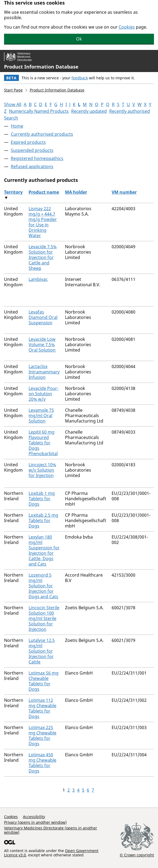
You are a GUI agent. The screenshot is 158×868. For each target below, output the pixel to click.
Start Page (13, 90)
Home (17, 126)
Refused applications (32, 166)
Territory (13, 192)
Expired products (28, 142)
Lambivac (38, 279)
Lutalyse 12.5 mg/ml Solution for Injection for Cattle (42, 651)
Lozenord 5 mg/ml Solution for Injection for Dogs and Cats (43, 586)
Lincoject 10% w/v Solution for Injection (42, 470)
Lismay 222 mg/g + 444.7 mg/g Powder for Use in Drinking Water (43, 222)
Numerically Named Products (39, 111)
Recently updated (89, 111)
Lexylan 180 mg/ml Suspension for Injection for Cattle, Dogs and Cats (44, 550)
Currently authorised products (42, 134)
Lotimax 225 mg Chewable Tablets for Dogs (42, 736)
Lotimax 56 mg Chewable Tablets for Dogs (44, 681)
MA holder (76, 192)
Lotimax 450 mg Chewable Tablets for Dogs (42, 763)
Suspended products (32, 150)
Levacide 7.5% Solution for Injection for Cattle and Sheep (43, 257)
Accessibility (34, 817)
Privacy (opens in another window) (35, 822)
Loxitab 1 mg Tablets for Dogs (42, 499)
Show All (13, 104)
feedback (80, 78)
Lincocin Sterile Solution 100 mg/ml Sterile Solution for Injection (44, 618)
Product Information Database (41, 67)
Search (11, 118)
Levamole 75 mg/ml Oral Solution (41, 416)
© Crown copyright (137, 855)
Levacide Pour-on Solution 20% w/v (44, 394)
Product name (44, 192)
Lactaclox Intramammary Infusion (44, 372)
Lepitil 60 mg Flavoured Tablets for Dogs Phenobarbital (43, 443)
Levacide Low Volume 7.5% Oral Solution (42, 345)
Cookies (127, 27)
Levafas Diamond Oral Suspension (43, 317)
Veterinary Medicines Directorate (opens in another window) (51, 830)
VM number (124, 192)
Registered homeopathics (37, 158)
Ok (79, 39)
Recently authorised (130, 111)
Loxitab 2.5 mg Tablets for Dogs (43, 520)
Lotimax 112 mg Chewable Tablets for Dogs (42, 708)
